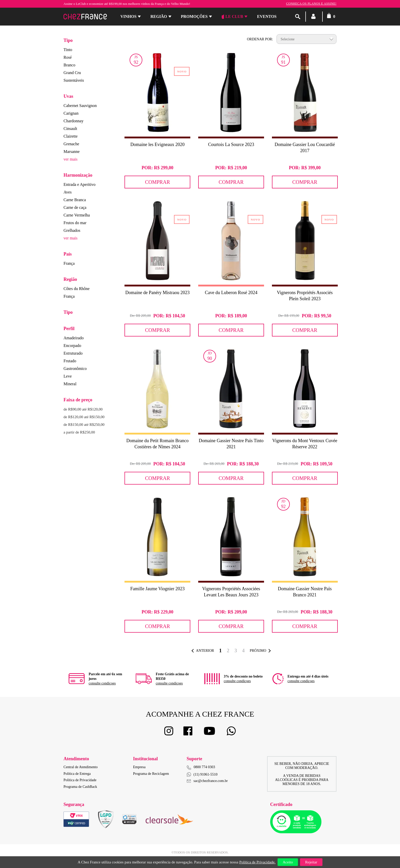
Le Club (233, 17)
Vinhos (128, 16)
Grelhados (72, 230)
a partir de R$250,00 (79, 432)
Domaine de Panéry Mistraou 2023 (157, 293)
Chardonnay (73, 121)
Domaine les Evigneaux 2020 (157, 144)
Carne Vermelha (77, 215)
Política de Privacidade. (257, 862)
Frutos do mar (75, 223)
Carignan (71, 113)
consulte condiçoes (102, 683)
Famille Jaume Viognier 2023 (158, 589)
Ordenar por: (260, 39)
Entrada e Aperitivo (79, 184)
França (69, 263)
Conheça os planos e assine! (311, 4)
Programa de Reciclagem (151, 774)
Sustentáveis (74, 80)
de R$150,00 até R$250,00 (84, 425)
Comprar (157, 182)
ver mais (71, 159)
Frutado (70, 361)
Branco (69, 65)
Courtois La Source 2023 (231, 144)
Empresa (139, 767)
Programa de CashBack (80, 787)
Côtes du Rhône (77, 289)
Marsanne (72, 152)
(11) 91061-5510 (202, 774)
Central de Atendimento (81, 767)
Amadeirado (74, 338)
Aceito (288, 862)
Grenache (71, 144)
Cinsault (70, 129)
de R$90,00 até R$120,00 (83, 409)
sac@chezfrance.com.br (207, 781)
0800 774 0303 (204, 767)
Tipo (68, 40)
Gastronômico (75, 369)
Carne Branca (75, 200)
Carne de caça (75, 207)
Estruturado (73, 353)
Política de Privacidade (80, 780)
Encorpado (72, 346)
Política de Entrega (77, 774)
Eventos (267, 16)
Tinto (68, 50)
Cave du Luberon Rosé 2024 (231, 293)
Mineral (70, 384)
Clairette (71, 136)
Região (159, 16)
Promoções (194, 16)
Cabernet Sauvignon (80, 106)
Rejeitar (311, 862)
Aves (68, 192)
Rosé (68, 57)
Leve (68, 376)
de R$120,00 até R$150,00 (84, 417)
